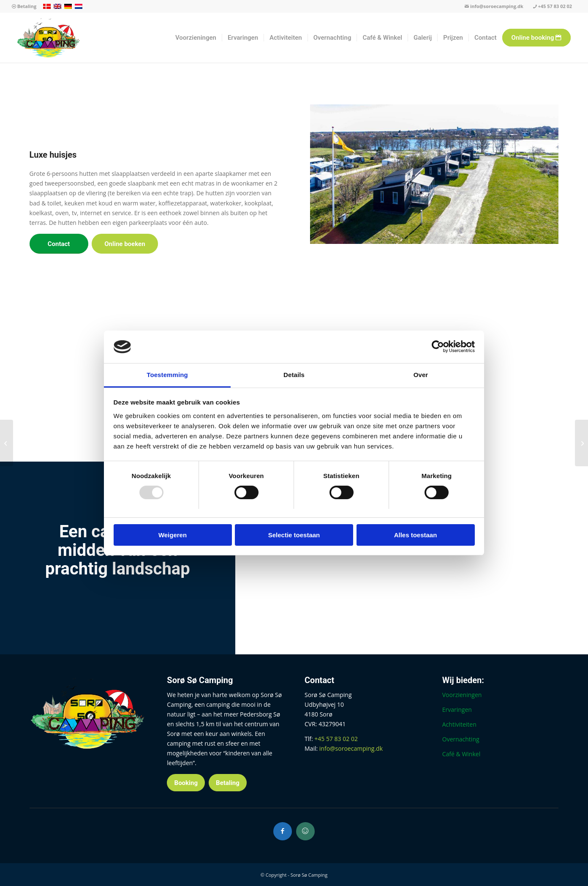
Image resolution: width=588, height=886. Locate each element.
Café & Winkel (461, 754)
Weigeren (173, 535)
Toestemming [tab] (167, 375)
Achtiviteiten (459, 724)
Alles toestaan (416, 535)
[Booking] (186, 783)
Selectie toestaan (294, 535)
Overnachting (461, 739)
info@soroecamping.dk (494, 6)
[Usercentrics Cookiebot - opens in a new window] (438, 347)
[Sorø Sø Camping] (48, 38)
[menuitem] (24, 7)
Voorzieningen (462, 695)
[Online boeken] (125, 244)
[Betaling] (228, 783)
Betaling (24, 6)
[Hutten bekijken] (581, 443)
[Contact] (59, 244)
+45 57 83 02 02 (553, 6)
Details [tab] (294, 375)
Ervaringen (457, 710)
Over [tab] (421, 375)
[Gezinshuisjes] (7, 443)
